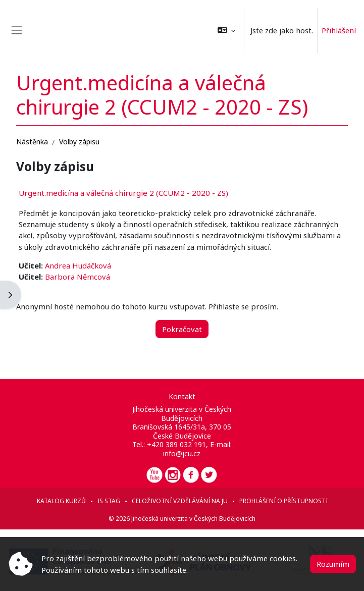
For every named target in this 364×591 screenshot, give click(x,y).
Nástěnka (32, 142)
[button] (226, 30)
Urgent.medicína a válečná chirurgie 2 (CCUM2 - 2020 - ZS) (123, 193)
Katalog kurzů (61, 501)
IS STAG (109, 501)
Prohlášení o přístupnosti (283, 501)
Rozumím (333, 564)
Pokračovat (182, 329)
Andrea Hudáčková (78, 265)
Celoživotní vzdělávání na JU (180, 501)
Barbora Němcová (77, 277)
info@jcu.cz (182, 453)
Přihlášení (339, 30)
